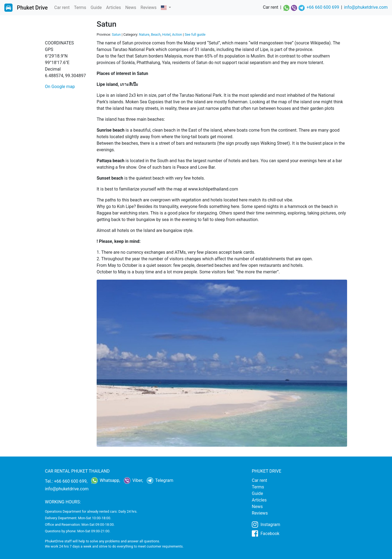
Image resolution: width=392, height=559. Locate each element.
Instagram (266, 524)
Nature (144, 34)
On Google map (60, 87)
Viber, (133, 481)
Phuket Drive (32, 8)
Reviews (148, 7)
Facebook (266, 533)
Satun (116, 34)
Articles (114, 7)
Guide (96, 7)
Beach (156, 34)
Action (177, 34)
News (131, 7)
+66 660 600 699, (71, 481)
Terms (80, 7)
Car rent (62, 7)
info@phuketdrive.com (366, 7)
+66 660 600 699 (323, 7)
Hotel (166, 34)
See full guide (195, 34)
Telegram (160, 481)
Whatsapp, (106, 481)
